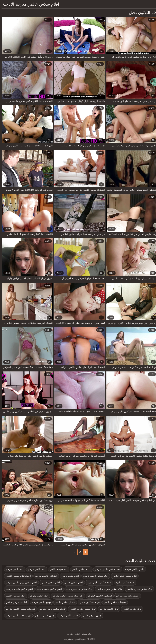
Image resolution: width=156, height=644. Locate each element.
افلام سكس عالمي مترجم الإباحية (29, 4)
